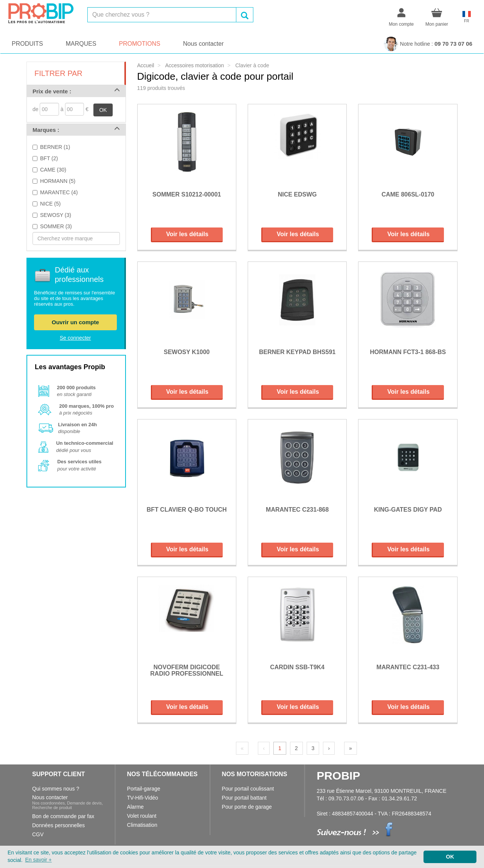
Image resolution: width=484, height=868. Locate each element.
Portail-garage (144, 789)
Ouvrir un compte (75, 322)
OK (103, 110)
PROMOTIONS (140, 44)
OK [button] (450, 857)
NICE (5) (50, 204)
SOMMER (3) (56, 226)
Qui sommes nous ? (56, 789)
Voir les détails (187, 234)
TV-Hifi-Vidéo (143, 798)
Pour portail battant (244, 798)
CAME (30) (53, 170)
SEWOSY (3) (56, 215)
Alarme (135, 807)
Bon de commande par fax (63, 816)
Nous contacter (203, 44)
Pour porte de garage (247, 807)
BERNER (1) (55, 147)
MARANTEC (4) (59, 192)
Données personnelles (58, 825)
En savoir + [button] (38, 860)
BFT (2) (49, 158)
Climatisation (142, 825)
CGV (38, 834)
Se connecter (75, 338)
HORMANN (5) (58, 181)
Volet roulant (142, 816)
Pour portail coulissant (248, 789)
